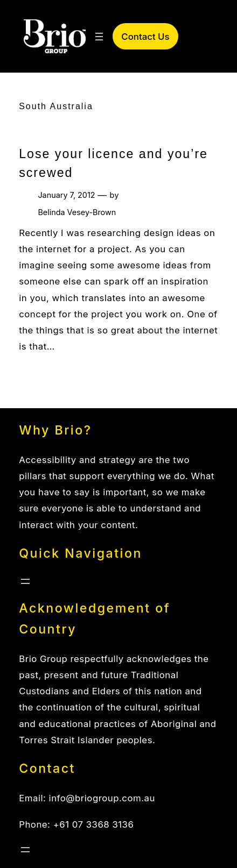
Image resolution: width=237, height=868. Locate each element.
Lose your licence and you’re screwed (113, 163)
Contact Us (145, 37)
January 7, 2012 (66, 195)
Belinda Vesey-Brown (77, 212)
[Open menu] (99, 37)
